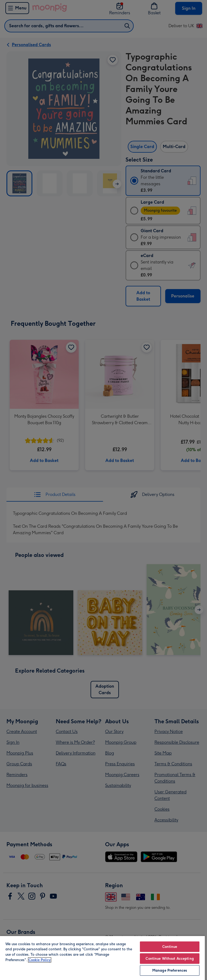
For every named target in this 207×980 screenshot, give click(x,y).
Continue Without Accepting (170, 959)
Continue (170, 947)
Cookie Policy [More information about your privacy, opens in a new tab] (40, 960)
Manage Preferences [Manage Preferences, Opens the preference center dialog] (170, 970)
